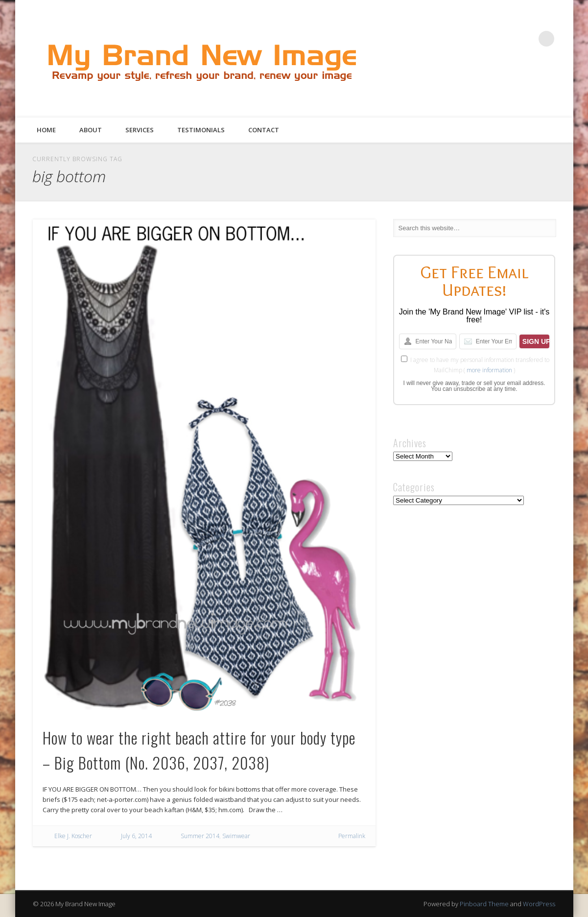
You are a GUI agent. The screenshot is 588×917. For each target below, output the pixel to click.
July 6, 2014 (136, 836)
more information (489, 370)
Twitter (486, 39)
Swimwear (236, 836)
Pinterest (506, 39)
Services (140, 130)
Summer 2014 (200, 836)
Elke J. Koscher (73, 836)
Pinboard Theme (484, 904)
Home (46, 130)
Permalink (352, 836)
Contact (264, 130)
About (91, 130)
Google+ (526, 39)
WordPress (539, 904)
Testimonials (201, 130)
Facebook (466, 39)
